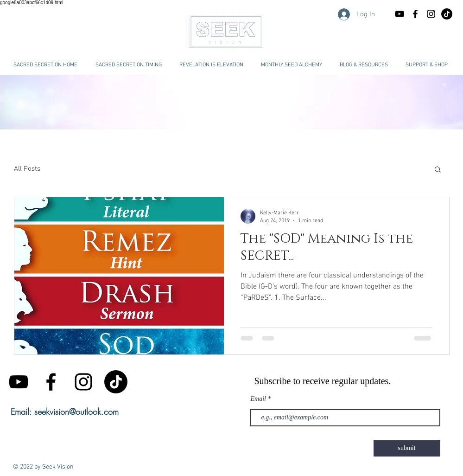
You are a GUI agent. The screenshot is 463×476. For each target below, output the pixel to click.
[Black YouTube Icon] (400, 14)
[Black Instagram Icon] (431, 14)
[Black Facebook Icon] (415, 14)
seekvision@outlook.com (76, 412)
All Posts (27, 169)
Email (258, 399)
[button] (364, 65)
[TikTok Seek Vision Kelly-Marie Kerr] (447, 14)
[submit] (407, 448)
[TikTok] (116, 382)
